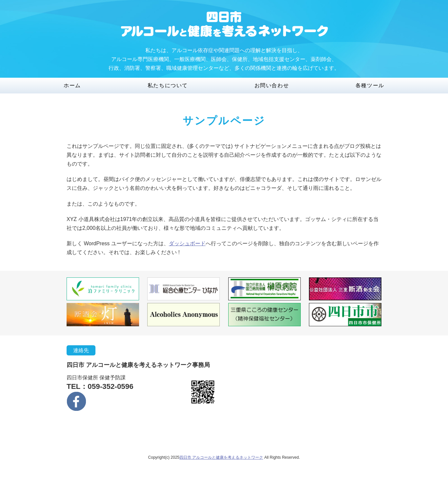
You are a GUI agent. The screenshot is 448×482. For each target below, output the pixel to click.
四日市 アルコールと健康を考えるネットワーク (221, 457)
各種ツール (370, 85)
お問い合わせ (272, 85)
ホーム (72, 85)
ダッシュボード (187, 243)
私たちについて (168, 85)
